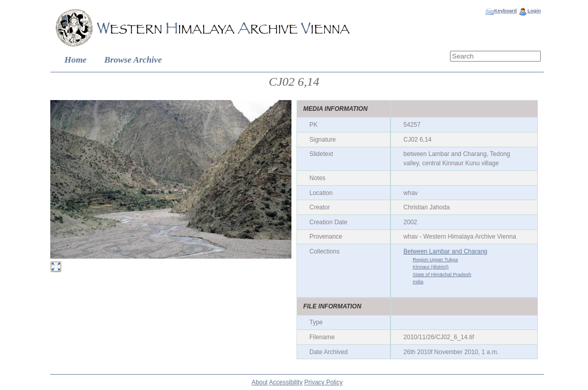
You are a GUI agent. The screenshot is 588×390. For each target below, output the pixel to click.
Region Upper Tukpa (435, 259)
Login (534, 11)
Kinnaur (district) (430, 267)
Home (76, 60)
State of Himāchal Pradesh (442, 274)
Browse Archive (133, 60)
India (418, 281)
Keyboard (505, 11)
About (259, 382)
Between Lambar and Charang (445, 251)
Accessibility (286, 382)
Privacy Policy (324, 382)
